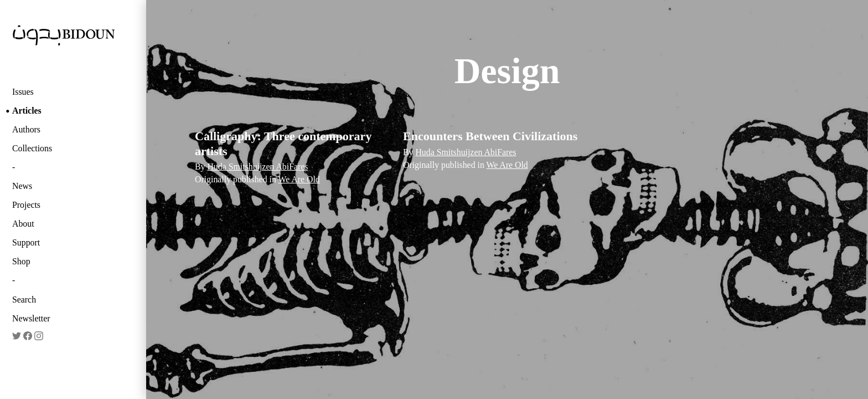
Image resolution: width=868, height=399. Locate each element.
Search (24, 300)
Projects (26, 205)
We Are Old (299, 179)
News (22, 186)
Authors (26, 129)
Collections (32, 148)
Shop (21, 261)
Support (26, 242)
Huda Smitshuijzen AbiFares (257, 167)
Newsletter (31, 318)
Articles (27, 111)
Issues (23, 92)
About (23, 224)
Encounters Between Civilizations (490, 136)
